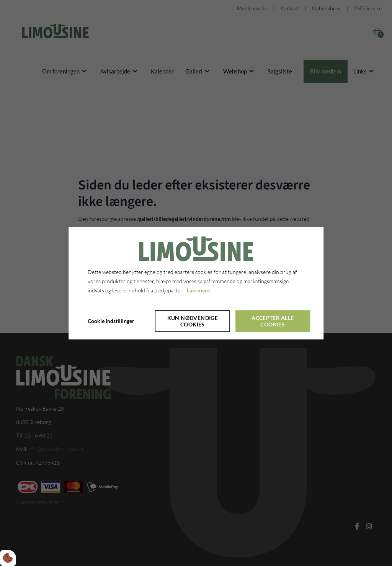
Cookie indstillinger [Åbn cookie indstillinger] (111, 321)
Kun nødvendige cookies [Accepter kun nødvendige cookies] (193, 321)
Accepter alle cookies (273, 321)
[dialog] (196, 283)
